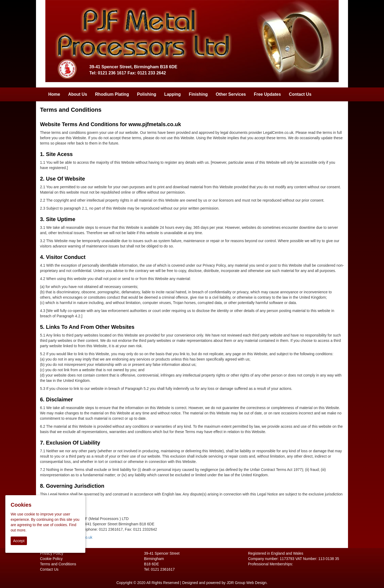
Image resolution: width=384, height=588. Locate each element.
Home (54, 94)
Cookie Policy (51, 559)
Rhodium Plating (112, 94)
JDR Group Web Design (247, 583)
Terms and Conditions (58, 564)
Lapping (173, 94)
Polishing (147, 94)
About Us (77, 94)
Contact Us (300, 94)
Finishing (198, 94)
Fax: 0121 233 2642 (147, 73)
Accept (19, 541)
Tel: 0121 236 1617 (108, 73)
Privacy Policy (52, 553)
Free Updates (267, 94)
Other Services (231, 94)
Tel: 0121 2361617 (159, 569)
